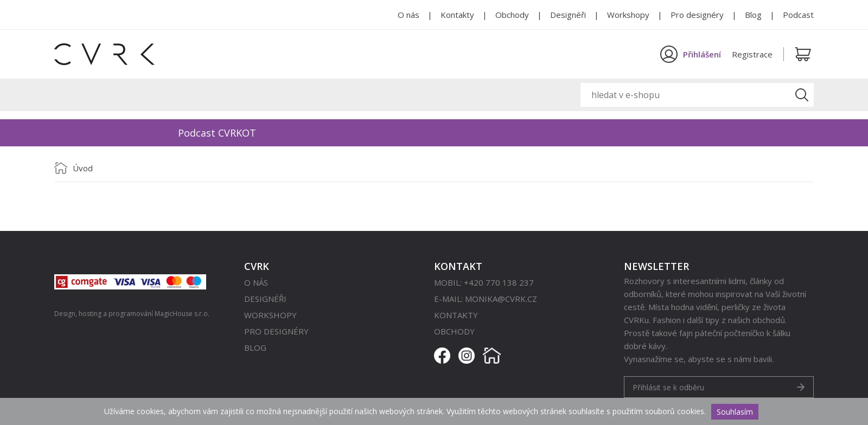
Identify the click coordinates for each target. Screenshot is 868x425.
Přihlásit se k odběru (668, 387)
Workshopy (628, 15)
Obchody (512, 15)
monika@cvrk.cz (501, 299)
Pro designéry (697, 15)
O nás (409, 15)
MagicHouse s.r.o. (182, 314)
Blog (753, 15)
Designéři (568, 15)
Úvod (83, 168)
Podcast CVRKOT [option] (217, 133)
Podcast (798, 15)
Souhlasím (735, 412)
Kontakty (457, 15)
